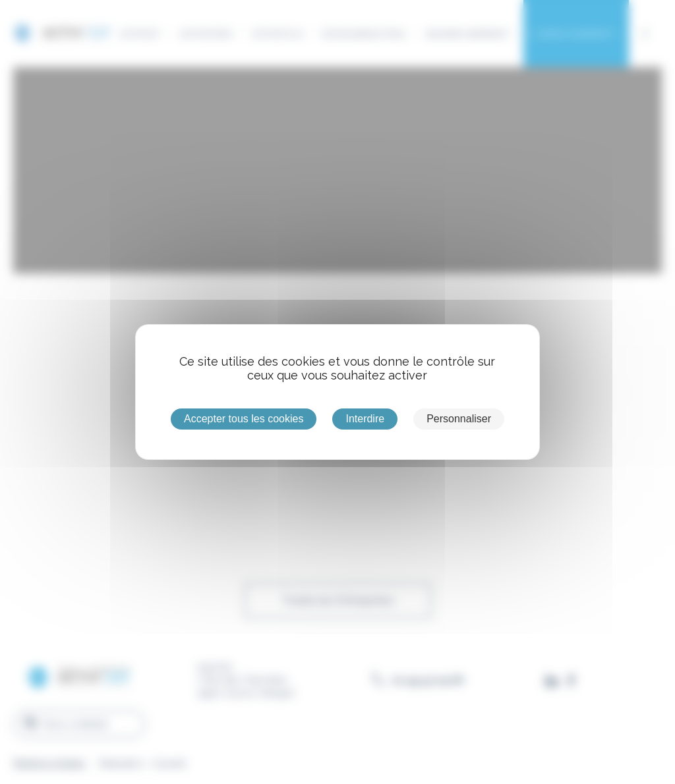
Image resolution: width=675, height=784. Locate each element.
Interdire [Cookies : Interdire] (365, 419)
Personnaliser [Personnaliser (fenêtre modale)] (459, 419)
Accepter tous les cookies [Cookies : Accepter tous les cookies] (244, 419)
